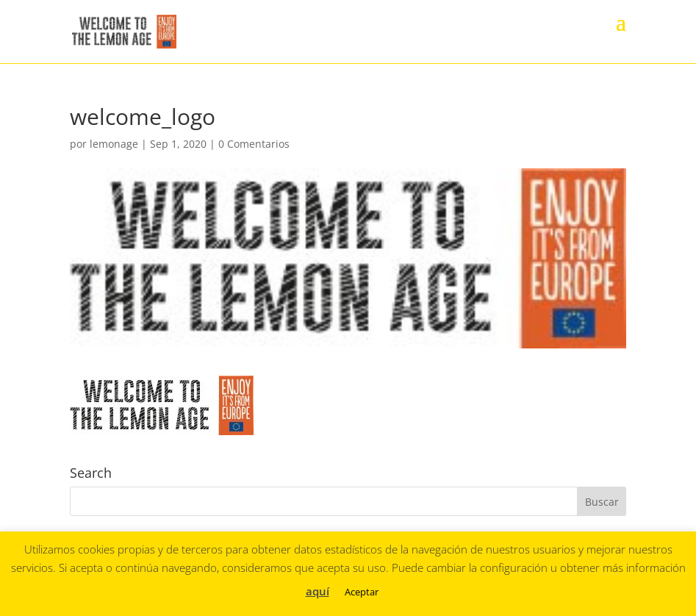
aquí (317, 591)
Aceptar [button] (362, 592)
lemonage (114, 144)
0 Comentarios (254, 144)
